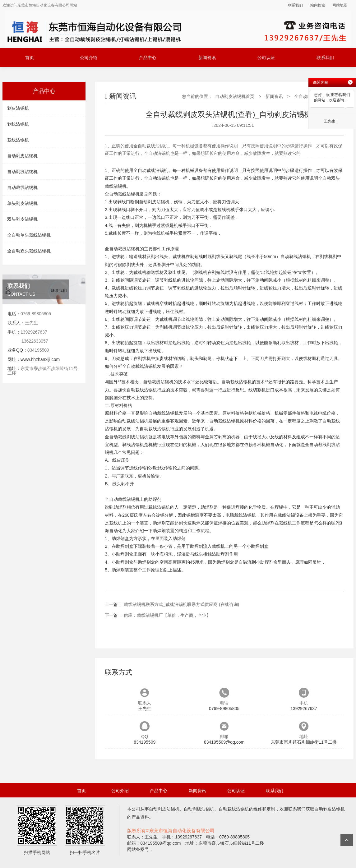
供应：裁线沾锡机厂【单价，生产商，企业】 (167, 615)
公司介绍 (89, 58)
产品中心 (148, 58)
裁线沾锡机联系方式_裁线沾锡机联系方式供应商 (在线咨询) (181, 604)
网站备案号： (140, 849)
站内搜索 (318, 5)
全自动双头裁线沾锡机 (29, 251)
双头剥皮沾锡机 (22, 219)
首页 (30, 58)
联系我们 (295, 5)
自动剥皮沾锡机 (22, 156)
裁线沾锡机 (18, 140)
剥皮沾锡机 (18, 108)
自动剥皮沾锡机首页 (235, 96)
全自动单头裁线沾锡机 (29, 235)
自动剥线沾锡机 (22, 172)
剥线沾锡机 (18, 124)
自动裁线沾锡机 (22, 187)
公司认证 (266, 58)
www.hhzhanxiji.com (40, 359)
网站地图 (340, 5)
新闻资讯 (207, 58)
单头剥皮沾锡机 (22, 203)
